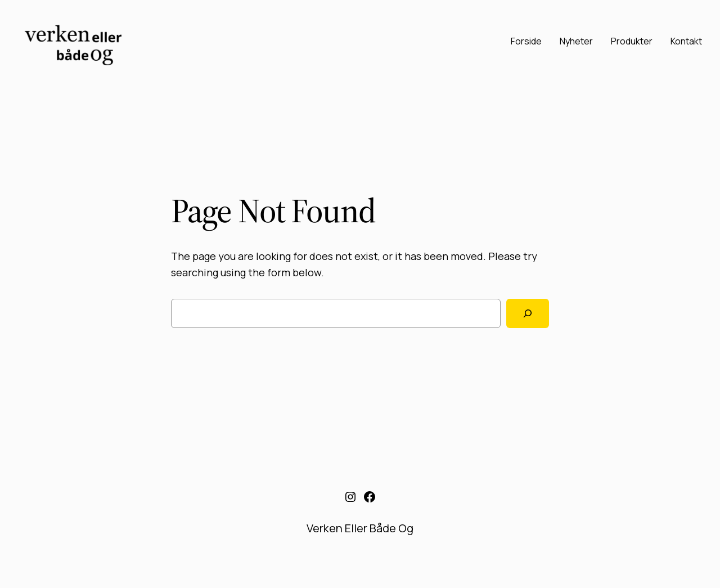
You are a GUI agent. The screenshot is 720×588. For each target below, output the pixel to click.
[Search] (528, 313)
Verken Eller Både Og (360, 528)
